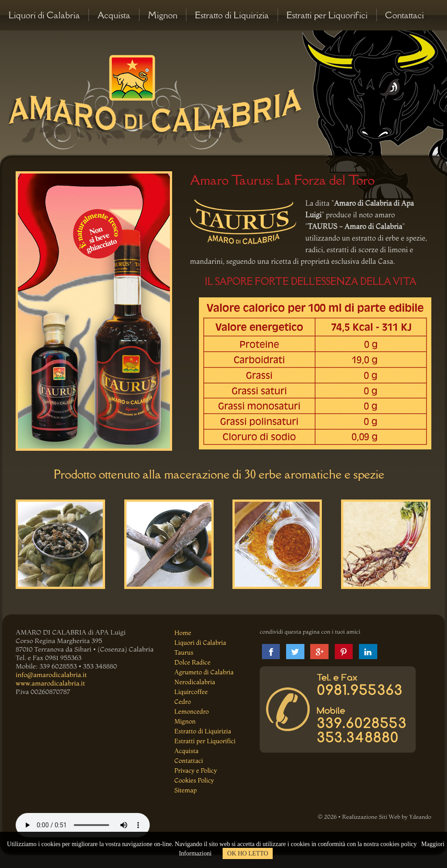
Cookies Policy (194, 780)
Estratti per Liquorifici (327, 15)
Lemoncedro (192, 711)
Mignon (163, 15)
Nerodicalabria (195, 682)
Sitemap (186, 790)
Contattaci (405, 15)
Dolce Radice (192, 662)
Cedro (183, 702)
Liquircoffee (191, 692)
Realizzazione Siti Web (371, 817)
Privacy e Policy (196, 771)
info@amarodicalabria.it (51, 675)
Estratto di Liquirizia (232, 15)
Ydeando (420, 817)
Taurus (184, 652)
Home (183, 633)
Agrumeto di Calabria (204, 672)
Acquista (114, 15)
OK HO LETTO (248, 853)
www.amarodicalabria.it (50, 683)
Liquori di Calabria (44, 15)
